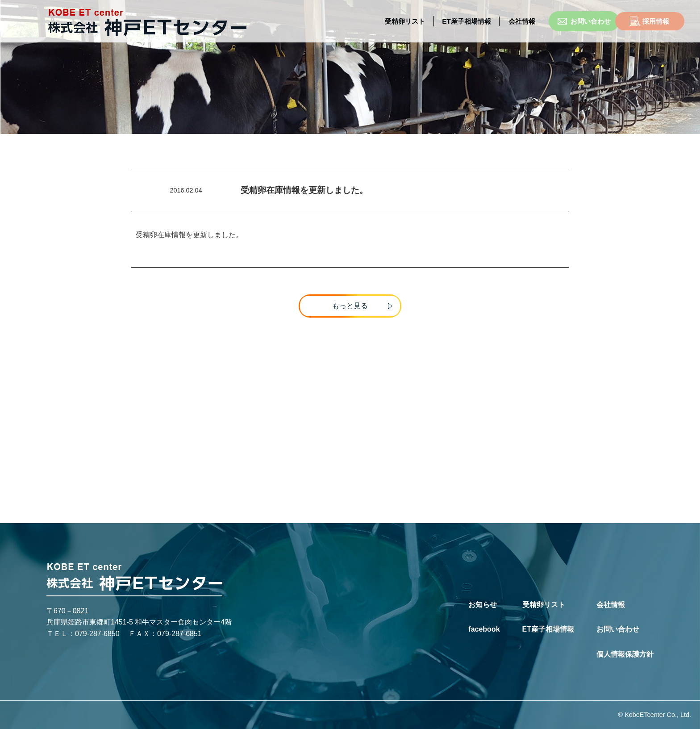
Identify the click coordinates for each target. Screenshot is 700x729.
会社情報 (611, 605)
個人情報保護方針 (625, 654)
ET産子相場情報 (432, 21)
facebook (484, 630)
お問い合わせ (551, 21)
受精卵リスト (370, 21)
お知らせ (483, 605)
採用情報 (627, 21)
